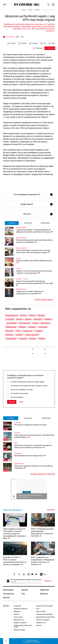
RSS (43, 574)
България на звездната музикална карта (31, 425)
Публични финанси (21, 227)
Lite (23, 594)
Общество (44, 590)
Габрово (37, 319)
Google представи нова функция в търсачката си (30, 496)
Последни (12, 223)
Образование (18, 453)
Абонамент (17, 611)
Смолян (9, 334)
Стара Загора (31, 334)
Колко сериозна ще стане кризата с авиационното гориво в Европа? (34, 436)
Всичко (6, 597)
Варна (32, 315)
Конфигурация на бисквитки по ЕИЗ (23, 626)
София (19, 334)
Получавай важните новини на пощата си (26, 580)
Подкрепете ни (41, 623)
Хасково (23, 338)
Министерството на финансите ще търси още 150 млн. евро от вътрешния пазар (33, 251)
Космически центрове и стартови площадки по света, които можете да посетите (33, 446)
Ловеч (35, 323)
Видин (19, 319)
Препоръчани (45, 223)
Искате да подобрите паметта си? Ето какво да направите (34, 467)
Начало (24, 10)
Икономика (8, 590)
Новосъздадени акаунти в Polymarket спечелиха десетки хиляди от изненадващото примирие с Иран (15, 534)
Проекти (44, 594)
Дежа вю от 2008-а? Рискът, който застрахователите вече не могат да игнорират (15, 561)
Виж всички (51, 510)
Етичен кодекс (18, 617)
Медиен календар (19, 630)
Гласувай (12, 402)
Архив (21, 402)
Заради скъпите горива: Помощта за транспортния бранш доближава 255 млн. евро (35, 283)
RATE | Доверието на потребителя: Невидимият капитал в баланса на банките (43, 561)
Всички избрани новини (44, 299)
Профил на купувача (20, 623)
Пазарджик (11, 327)
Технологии (27, 492)
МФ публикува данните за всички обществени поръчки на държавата (34, 241)
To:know (18, 258)
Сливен (38, 331)
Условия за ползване (43, 620)
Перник (22, 327)
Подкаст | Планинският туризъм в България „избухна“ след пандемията (34, 272)
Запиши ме (48, 581)
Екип (38, 609)
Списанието (18, 423)
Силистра (28, 331)
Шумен (33, 338)
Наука (16, 443)
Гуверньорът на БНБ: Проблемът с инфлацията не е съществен (30, 293)
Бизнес (30, 10)
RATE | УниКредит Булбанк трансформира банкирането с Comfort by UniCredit (42, 532)
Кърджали (12, 323)
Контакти (17, 614)
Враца (28, 319)
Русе (18, 331)
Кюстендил (24, 323)
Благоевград (12, 315)
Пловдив (42, 327)
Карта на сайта (41, 611)
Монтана (45, 323)
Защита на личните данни (44, 606)
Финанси (37, 10)
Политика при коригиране (45, 614)
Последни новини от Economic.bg (43, 474)
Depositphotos (37, 642)
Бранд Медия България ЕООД (45, 617)
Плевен (32, 327)
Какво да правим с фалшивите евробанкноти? (34, 262)
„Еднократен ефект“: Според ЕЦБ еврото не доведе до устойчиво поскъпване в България (35, 231)
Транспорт (19, 279)
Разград (9, 331)
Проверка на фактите (21, 609)
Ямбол (42, 338)
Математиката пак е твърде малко (30, 456)
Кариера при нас (19, 620)
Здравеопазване (19, 464)
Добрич (48, 319)
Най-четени (28, 223)
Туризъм (18, 269)
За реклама (17, 606)
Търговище (11, 338)
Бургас (23, 315)
